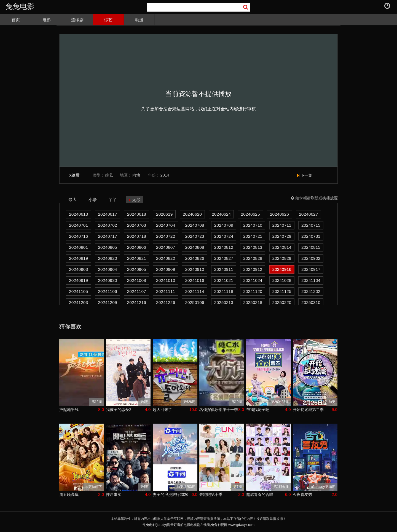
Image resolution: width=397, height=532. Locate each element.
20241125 (282, 291)
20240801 (78, 247)
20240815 (311, 247)
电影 (47, 20)
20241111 (166, 291)
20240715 (311, 225)
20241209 (107, 302)
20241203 (78, 302)
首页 (16, 20)
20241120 (253, 291)
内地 (136, 175)
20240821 (137, 258)
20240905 (137, 269)
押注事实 (114, 494)
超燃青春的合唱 (260, 494)
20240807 (166, 247)
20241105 (78, 291)
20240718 (137, 236)
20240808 (195, 247)
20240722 (166, 236)
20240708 (195, 225)
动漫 (139, 20)
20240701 (78, 225)
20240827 (224, 258)
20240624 (221, 214)
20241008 (137, 280)
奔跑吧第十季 (211, 494)
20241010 (166, 280)
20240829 (282, 258)
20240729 (282, 236)
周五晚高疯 (69, 494)
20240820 (107, 258)
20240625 (250, 214)
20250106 (195, 302)
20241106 (107, 291)
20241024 (253, 280)
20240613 (78, 214)
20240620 (192, 214)
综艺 (108, 20)
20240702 (107, 225)
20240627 (308, 214)
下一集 (305, 175)
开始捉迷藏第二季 (308, 410)
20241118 (224, 291)
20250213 (224, 302)
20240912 (253, 269)
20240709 (224, 225)
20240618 (137, 214)
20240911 (224, 269)
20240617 (107, 214)
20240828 (253, 258)
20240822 (166, 258)
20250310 (311, 302)
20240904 (107, 269)
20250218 (253, 302)
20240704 (166, 225)
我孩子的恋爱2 (119, 410)
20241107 (137, 291)
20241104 (311, 280)
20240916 (282, 269)
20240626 (279, 214)
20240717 (107, 236)
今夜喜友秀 (302, 494)
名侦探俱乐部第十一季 (219, 410)
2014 (165, 175)
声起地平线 (69, 410)
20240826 (195, 258)
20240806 (137, 247)
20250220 (282, 302)
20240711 (282, 225)
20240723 (195, 236)
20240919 (78, 280)
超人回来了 (162, 410)
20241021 (224, 280)
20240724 (224, 236)
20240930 (107, 280)
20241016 (195, 280)
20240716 (78, 236)
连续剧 (77, 20)
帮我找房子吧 (258, 410)
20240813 (253, 247)
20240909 (166, 269)
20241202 (311, 291)
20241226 (166, 302)
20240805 (107, 247)
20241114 (195, 291)
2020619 (164, 214)
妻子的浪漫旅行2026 (171, 494)
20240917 (311, 269)
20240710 (253, 225)
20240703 (137, 225)
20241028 (282, 280)
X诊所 (74, 175)
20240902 (311, 258)
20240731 (311, 236)
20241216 (137, 302)
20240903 (78, 269)
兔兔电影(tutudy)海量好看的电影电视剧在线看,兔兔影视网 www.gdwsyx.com (198, 525)
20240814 (282, 247)
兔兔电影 (20, 6)
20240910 (195, 269)
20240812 (224, 247)
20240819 (78, 258)
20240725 (253, 236)
